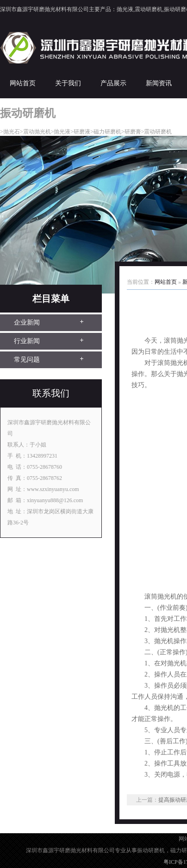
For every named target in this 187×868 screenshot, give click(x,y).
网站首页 (23, 83)
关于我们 (68, 83)
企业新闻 (27, 322)
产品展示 (113, 83)
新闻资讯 (159, 83)
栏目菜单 (51, 299)
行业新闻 (27, 341)
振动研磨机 (151, 850)
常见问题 (27, 360)
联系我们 (51, 393)
